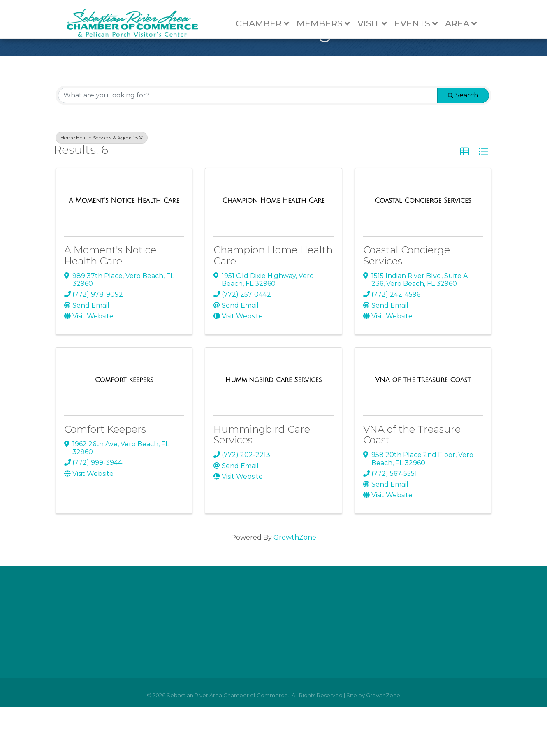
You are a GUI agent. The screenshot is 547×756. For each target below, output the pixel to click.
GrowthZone (295, 586)
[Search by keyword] (248, 144)
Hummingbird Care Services (262, 483)
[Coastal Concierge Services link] (423, 249)
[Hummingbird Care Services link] (273, 429)
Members (327, 24)
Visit (376, 24)
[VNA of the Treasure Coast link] (423, 429)
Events (420, 24)
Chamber (267, 24)
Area (465, 24)
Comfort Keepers (105, 478)
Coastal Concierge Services (407, 304)
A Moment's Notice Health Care (110, 304)
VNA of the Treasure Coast (412, 483)
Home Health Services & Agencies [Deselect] (102, 186)
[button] (465, 200)
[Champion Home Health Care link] (274, 249)
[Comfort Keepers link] (124, 429)
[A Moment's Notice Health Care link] (124, 249)
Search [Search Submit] (463, 144)
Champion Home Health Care (273, 304)
